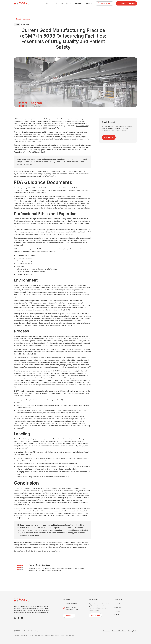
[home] (22, 3)
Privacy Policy (133, 631)
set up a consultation (52, 551)
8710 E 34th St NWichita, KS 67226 (72, 608)
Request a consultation (126, 3)
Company (88, 3)
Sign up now (109, 137)
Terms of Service (66, 635)
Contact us (69, 616)
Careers (117, 611)
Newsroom (118, 607)
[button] (64, 3)
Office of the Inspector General (37, 509)
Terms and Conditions (119, 631)
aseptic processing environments (45, 303)
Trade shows (119, 604)
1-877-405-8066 (71, 604)
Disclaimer (106, 631)
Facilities (78, 3)
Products (49, 3)
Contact (117, 615)
